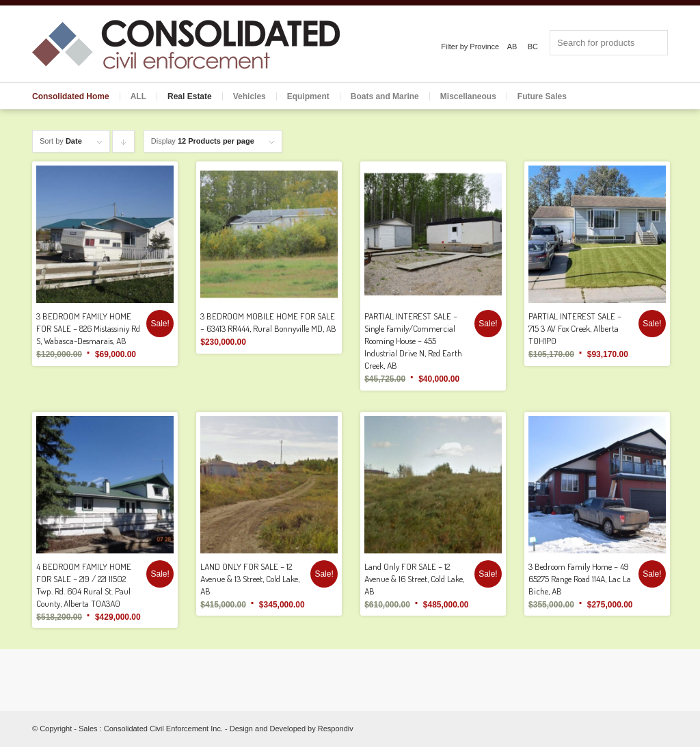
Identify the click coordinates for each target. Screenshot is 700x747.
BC (533, 47)
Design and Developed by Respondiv (292, 729)
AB (512, 47)
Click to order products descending (124, 145)
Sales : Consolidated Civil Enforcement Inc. (151, 729)
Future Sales (542, 96)
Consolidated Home (71, 96)
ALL (138, 96)
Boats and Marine (385, 96)
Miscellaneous (468, 96)
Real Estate (190, 96)
